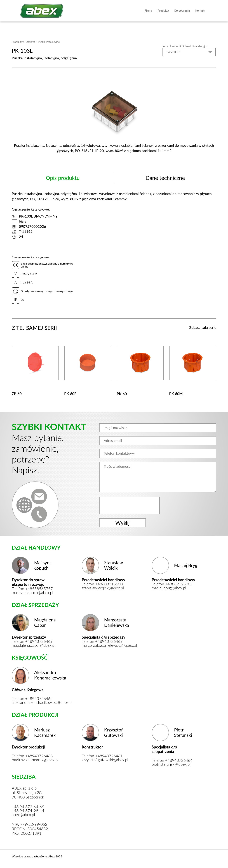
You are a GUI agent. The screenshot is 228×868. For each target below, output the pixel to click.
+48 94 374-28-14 (28, 811)
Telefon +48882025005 (172, 584)
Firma (148, 11)
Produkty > (18, 42)
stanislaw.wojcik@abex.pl (103, 588)
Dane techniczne (165, 178)
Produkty (163, 11)
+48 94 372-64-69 (28, 807)
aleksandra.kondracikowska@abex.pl (35, 702)
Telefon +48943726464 (172, 760)
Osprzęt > (31, 42)
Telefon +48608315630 (102, 584)
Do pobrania (182, 11)
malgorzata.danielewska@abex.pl (105, 645)
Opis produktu (63, 178)
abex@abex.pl (23, 815)
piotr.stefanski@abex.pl (171, 764)
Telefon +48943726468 (32, 756)
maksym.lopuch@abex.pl (33, 593)
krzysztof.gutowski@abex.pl (105, 760)
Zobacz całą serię (203, 327)
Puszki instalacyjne (49, 42)
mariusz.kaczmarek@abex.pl (35, 760)
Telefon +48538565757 (32, 589)
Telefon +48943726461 (102, 756)
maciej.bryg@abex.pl (169, 588)
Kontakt (200, 11)
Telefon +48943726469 (32, 641)
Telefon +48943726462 (32, 698)
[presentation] (130, 505)
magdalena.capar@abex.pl (34, 645)
